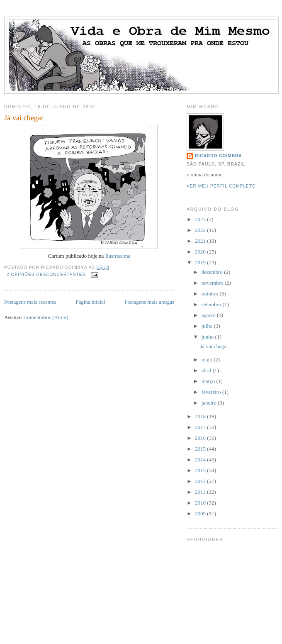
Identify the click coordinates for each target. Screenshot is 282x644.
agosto (209, 315)
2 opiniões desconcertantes (46, 274)
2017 (201, 427)
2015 (201, 449)
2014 (201, 460)
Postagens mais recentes (30, 302)
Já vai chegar (24, 118)
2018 (201, 416)
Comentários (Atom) (46, 317)
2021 (201, 241)
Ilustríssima (118, 256)
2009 (201, 513)
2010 (201, 503)
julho (208, 326)
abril (207, 370)
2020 (201, 252)
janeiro (210, 403)
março (209, 381)
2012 (201, 481)
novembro (213, 283)
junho (208, 337)
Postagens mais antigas (149, 302)
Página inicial (90, 302)
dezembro (213, 272)
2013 (201, 470)
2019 (201, 262)
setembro (212, 304)
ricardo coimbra (219, 156)
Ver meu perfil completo (221, 186)
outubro (211, 294)
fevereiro (212, 392)
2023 (201, 219)
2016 (201, 438)
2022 (201, 230)
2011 (201, 492)
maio (208, 360)
